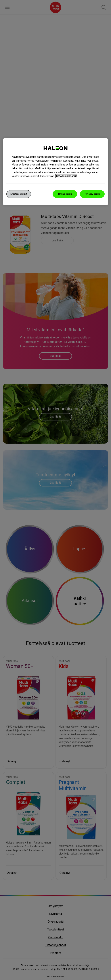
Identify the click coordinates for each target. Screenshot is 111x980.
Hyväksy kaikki (92, 194)
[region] (55, 172)
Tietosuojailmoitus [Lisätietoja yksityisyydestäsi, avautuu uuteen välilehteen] (66, 176)
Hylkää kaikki (65, 194)
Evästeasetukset (19, 194)
